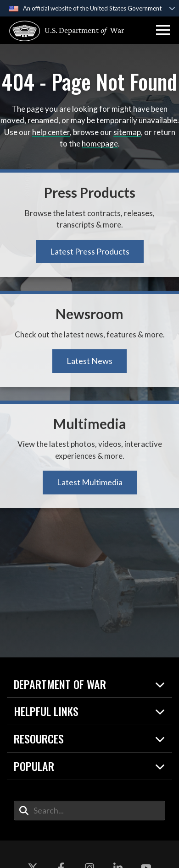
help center (51, 132)
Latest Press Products (90, 251)
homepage (100, 144)
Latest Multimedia (90, 482)
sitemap (127, 132)
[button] (163, 30)
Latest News (89, 361)
